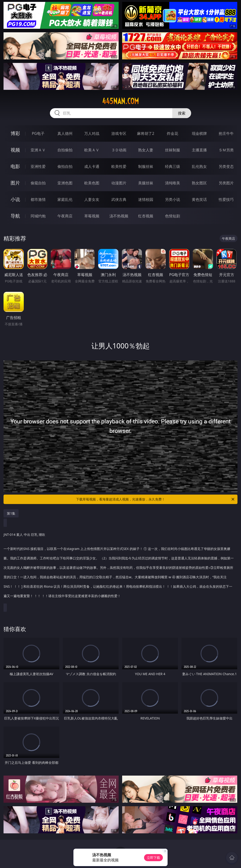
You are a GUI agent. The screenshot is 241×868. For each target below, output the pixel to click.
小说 (15, 199)
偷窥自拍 (38, 183)
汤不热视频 (119, 216)
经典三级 (173, 166)
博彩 (15, 133)
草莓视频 (92, 216)
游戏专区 (119, 133)
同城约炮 (38, 216)
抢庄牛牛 (226, 133)
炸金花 (173, 133)
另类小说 (173, 199)
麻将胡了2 (146, 133)
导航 (15, 216)
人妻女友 (92, 199)
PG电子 (38, 133)
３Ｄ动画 (119, 150)
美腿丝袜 (146, 183)
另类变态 (226, 166)
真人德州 (65, 133)
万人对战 (92, 133)
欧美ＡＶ (92, 150)
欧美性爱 (119, 166)
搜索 (182, 113)
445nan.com (120, 101)
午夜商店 (65, 216)
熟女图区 (199, 183)
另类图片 (226, 183)
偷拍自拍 (65, 166)
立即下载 (153, 858)
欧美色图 (92, 183)
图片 (15, 183)
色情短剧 (173, 216)
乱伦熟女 (199, 166)
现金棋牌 (199, 133)
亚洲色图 (65, 183)
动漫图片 (119, 183)
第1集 (11, 513)
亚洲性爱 (38, 166)
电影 (15, 166)
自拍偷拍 (65, 150)
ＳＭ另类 (226, 150)
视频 (15, 150)
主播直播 (199, 150)
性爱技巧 (226, 199)
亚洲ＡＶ (38, 150)
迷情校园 (146, 199)
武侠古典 (119, 199)
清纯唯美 (173, 183)
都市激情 (38, 199)
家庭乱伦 (65, 199)
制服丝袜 (146, 166)
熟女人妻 (146, 150)
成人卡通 (92, 166)
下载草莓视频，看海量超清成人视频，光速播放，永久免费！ (156, 499)
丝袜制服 (173, 150)
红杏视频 (146, 216)
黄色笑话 (199, 199)
